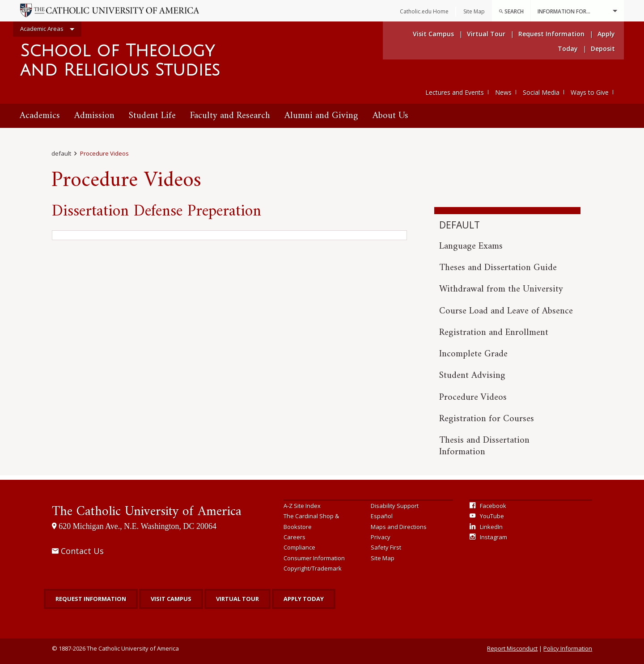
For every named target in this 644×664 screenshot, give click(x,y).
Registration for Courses (487, 419)
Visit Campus (171, 599)
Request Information (91, 599)
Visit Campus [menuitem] (433, 34)
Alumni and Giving (321, 116)
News (503, 92)
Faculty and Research (230, 116)
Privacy (381, 537)
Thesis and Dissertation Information (484, 446)
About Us (390, 116)
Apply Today (304, 599)
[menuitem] (511, 11)
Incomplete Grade (473, 354)
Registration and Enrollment (494, 332)
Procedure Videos (104, 153)
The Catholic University (147, 512)
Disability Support (395, 506)
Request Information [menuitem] (551, 34)
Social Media (541, 92)
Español (382, 516)
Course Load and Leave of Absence (506, 311)
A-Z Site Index (302, 506)
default (61, 153)
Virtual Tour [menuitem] (486, 34)
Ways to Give (590, 92)
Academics (40, 116)
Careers (294, 537)
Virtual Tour (237, 599)
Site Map (383, 558)
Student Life (152, 116)
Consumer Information (314, 558)
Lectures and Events (455, 92)
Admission (94, 116)
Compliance (299, 547)
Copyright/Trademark (313, 568)
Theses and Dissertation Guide (498, 268)
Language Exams (471, 246)
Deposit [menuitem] (603, 49)
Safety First (386, 547)
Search (511, 11)
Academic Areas (47, 29)
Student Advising (472, 375)
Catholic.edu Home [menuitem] (424, 11)
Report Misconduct (512, 648)
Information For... (577, 11)
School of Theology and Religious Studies (120, 61)
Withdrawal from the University (501, 289)
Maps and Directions (399, 527)
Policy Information (568, 648)
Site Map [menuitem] (474, 11)
